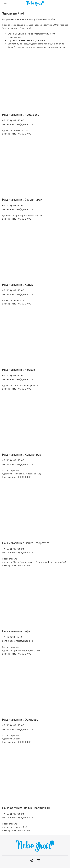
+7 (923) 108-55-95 (13, 120)
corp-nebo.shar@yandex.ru (17, 124)
